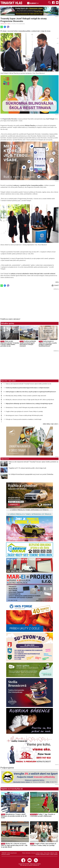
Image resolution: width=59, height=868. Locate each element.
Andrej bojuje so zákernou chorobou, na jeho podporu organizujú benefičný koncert (48, 344)
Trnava (9, 24)
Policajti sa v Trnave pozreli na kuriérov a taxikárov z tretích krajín (24, 419)
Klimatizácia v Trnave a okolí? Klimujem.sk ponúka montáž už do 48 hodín (26, 408)
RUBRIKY (33, 3)
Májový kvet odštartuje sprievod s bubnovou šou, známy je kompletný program (29, 404)
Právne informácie (26, 853)
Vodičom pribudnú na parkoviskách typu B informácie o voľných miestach (28, 344)
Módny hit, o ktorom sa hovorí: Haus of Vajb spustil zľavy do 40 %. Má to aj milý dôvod (30, 400)
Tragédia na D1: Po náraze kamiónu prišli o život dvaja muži (27, 468)
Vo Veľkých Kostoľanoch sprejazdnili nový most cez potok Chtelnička (31, 474)
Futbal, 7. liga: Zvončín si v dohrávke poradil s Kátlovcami (43, 815)
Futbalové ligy (34, 814)
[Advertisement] (17, 304)
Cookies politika (54, 854)
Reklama (53, 853)
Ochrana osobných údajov (37, 853)
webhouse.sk (36, 865)
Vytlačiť (55, 285)
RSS (56, 853)
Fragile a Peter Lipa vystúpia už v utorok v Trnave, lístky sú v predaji (24, 411)
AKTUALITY (4, 24)
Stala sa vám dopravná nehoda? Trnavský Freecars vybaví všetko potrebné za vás (10, 344)
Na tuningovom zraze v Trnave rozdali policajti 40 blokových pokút (24, 415)
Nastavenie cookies (45, 854)
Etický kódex (47, 853)
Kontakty (38, 854)
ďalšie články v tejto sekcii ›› (51, 424)
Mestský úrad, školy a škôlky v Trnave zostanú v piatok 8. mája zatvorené (26, 396)
